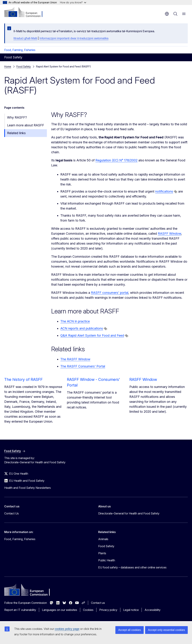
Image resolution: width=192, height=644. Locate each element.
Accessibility (153, 610)
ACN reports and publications (82, 328)
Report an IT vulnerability (20, 610)
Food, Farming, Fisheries (20, 50)
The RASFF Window (75, 359)
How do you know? (73, 2)
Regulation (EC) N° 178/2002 (116, 160)
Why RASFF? (17, 117)
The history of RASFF (23, 379)
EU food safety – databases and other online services (132, 567)
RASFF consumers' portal (110, 293)
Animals (103, 539)
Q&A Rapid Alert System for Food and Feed (92, 335)
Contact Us (12, 513)
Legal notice (131, 610)
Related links (16, 133)
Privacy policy (108, 610)
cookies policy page (67, 629)
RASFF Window (169, 234)
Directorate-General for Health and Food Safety (129, 513)
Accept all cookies (130, 630)
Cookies (88, 610)
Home (8, 66)
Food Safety (24, 66)
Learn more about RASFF (26, 125)
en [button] (167, 14)
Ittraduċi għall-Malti (25, 38)
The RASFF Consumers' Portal (83, 366)
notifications (164, 191)
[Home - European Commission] (26, 12)
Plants (102, 553)
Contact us (98, 603)
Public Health (107, 560)
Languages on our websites (60, 610)
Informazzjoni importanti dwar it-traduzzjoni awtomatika (74, 38)
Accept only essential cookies (166, 630)
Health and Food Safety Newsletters (28, 488)
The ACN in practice (75, 321)
